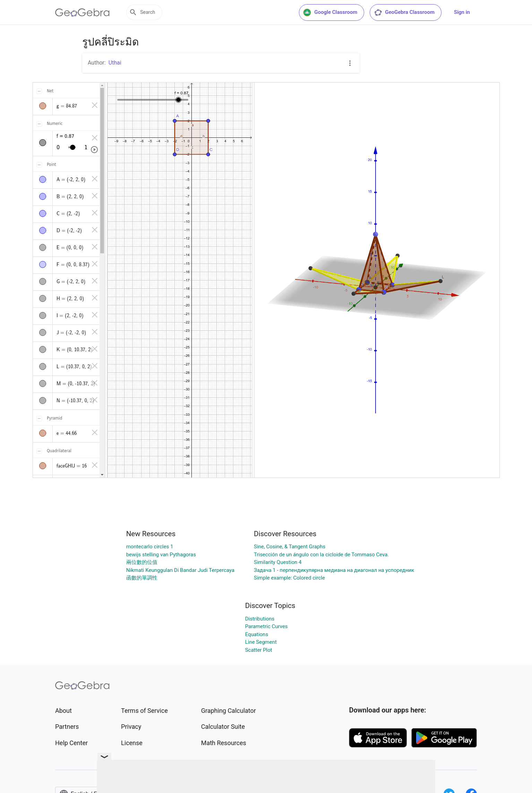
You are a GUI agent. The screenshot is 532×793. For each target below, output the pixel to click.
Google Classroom (330, 12)
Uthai (115, 63)
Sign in (462, 12)
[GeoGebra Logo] (82, 12)
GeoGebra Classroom (404, 12)
